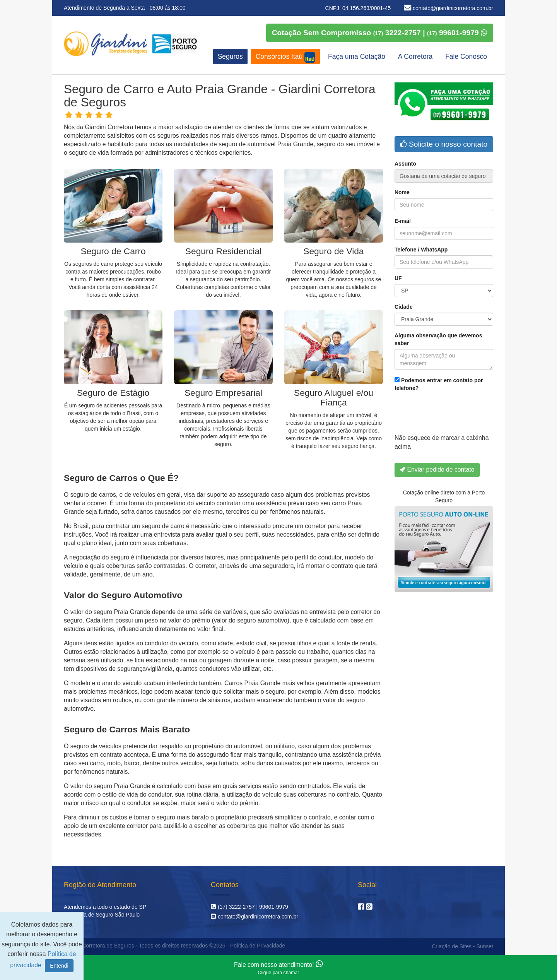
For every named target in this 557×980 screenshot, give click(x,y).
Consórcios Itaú (285, 57)
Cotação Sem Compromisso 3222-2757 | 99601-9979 (380, 33)
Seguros (230, 56)
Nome (402, 192)
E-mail (403, 221)
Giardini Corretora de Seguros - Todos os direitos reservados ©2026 (144, 946)
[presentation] (453, 415)
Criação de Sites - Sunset (462, 946)
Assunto (405, 164)
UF (398, 278)
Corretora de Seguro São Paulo (102, 915)
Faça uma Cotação (357, 56)
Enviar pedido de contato (437, 469)
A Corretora (415, 56)
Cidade (404, 307)
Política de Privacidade (258, 946)
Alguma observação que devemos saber (438, 339)
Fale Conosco (466, 56)
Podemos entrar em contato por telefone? (439, 384)
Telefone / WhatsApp (421, 250)
